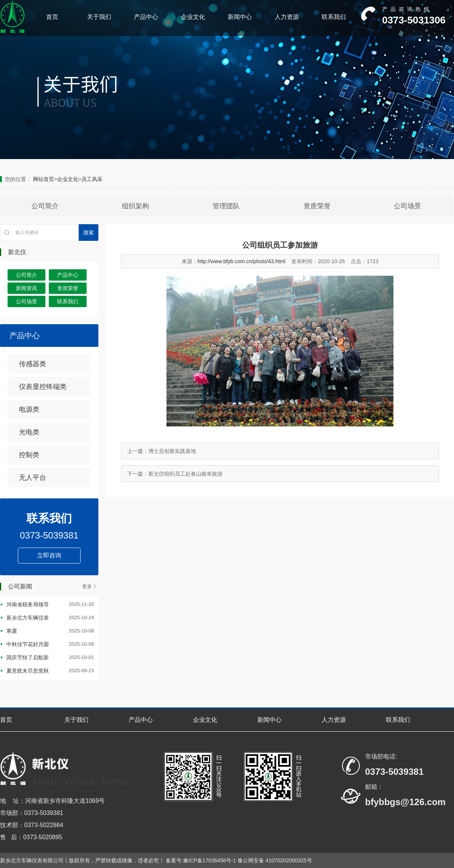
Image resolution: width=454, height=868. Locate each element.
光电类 (29, 432)
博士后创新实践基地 (172, 451)
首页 (52, 17)
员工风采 (92, 179)
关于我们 (99, 17)
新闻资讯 (26, 288)
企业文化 (193, 17)
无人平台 (33, 478)
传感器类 (33, 364)
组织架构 (135, 206)
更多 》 (90, 586)
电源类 (29, 409)
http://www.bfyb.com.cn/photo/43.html (242, 261)
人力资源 (287, 17)
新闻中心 (240, 17)
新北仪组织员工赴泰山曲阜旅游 (185, 474)
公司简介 (45, 206)
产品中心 (146, 17)
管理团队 (226, 206)
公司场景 (407, 206)
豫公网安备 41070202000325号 (275, 860)
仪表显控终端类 (43, 387)
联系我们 (334, 17)
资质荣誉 (317, 206)
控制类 (29, 455)
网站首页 (44, 179)
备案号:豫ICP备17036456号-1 (201, 860)
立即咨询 (49, 555)
